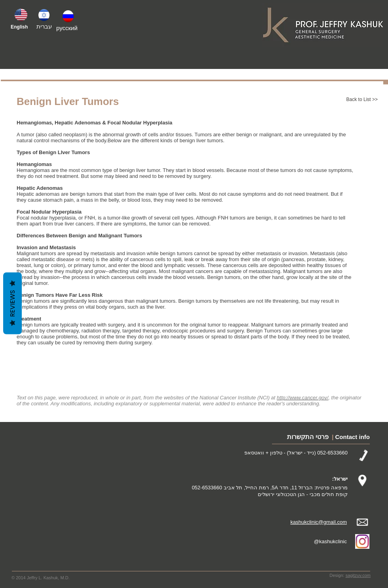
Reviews (12, 304)
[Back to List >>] (352, 100)
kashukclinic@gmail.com (319, 522)
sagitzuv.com (358, 575)
